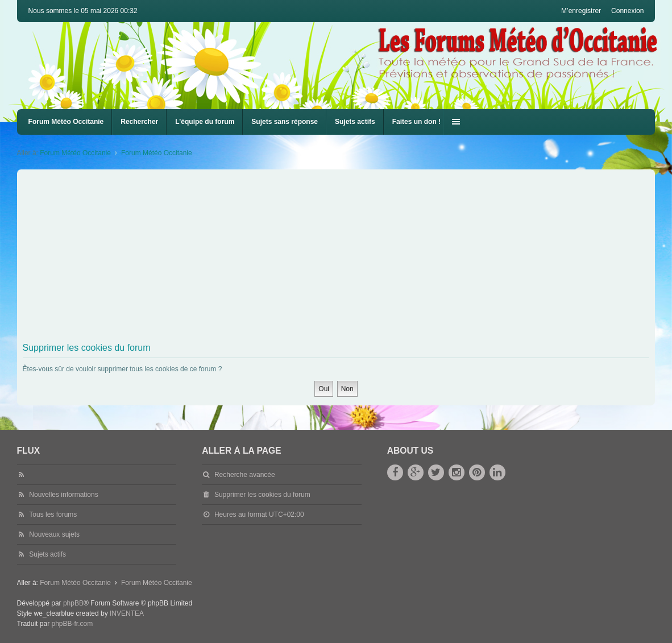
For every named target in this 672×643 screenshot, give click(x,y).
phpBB (73, 603)
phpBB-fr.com (72, 624)
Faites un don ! (416, 122)
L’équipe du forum (205, 122)
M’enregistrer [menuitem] (581, 11)
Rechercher (139, 122)
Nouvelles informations (63, 495)
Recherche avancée (245, 475)
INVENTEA (127, 613)
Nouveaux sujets (54, 534)
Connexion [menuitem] (627, 11)
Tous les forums (53, 515)
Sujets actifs (355, 122)
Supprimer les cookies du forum (262, 495)
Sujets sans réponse (285, 122)
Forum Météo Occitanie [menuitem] (66, 122)
